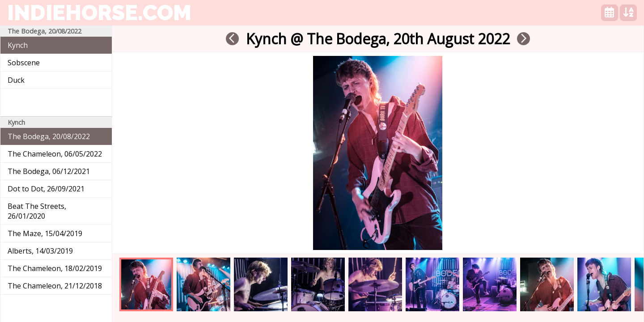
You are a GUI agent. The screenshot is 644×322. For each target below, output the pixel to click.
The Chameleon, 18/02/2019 (55, 268)
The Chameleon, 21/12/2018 (55, 286)
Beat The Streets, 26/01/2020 (37, 211)
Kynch (18, 45)
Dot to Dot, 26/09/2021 (46, 189)
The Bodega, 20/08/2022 (49, 136)
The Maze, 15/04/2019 (45, 233)
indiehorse (99, 13)
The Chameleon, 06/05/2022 (55, 154)
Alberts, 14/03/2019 (40, 251)
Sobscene (24, 63)
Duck (16, 80)
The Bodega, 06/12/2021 (49, 171)
